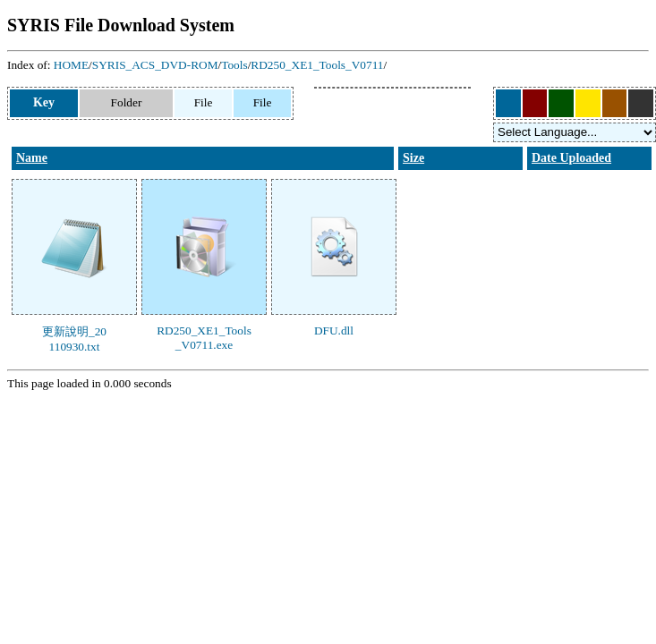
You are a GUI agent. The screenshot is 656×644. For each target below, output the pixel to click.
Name (32, 158)
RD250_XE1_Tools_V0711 (317, 65)
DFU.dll (334, 330)
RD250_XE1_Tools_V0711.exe (204, 338)
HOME (71, 65)
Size (413, 158)
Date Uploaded (571, 158)
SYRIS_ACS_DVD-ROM (155, 65)
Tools (234, 65)
